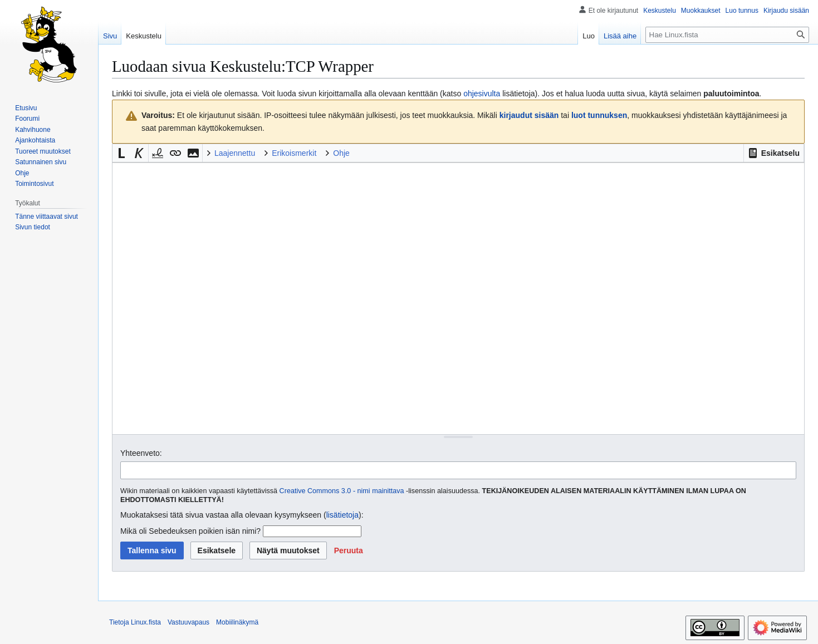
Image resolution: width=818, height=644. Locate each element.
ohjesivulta (482, 94)
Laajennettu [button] (235, 153)
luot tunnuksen (599, 115)
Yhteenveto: (141, 453)
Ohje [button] (341, 153)
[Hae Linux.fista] (727, 35)
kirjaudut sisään (529, 115)
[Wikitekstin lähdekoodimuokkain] (458, 298)
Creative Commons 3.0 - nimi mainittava (342, 491)
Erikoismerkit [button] (294, 153)
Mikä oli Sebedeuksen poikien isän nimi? (190, 531)
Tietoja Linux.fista (135, 622)
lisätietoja (342, 515)
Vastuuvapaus (188, 622)
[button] (774, 153)
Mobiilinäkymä (237, 622)
